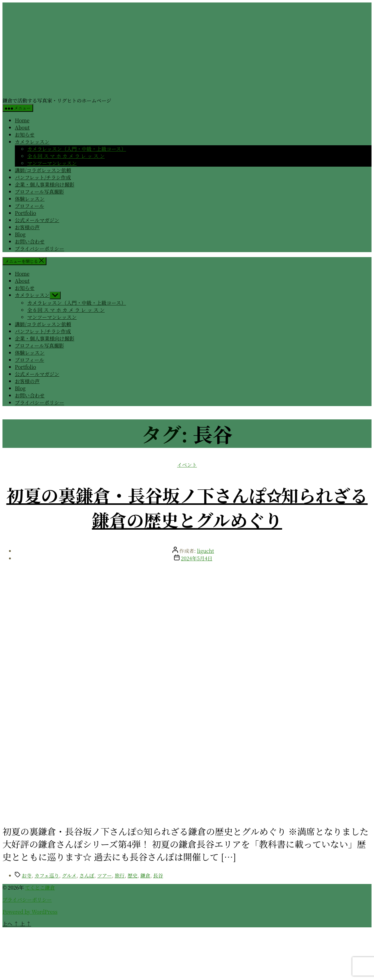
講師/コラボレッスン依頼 (43, 170)
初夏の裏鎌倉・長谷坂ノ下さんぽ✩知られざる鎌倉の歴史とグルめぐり (187, 507)
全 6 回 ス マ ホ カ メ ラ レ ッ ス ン (66, 156)
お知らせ (25, 135)
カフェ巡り (47, 875)
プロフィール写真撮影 (39, 192)
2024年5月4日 (196, 558)
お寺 (27, 875)
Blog (20, 234)
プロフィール (29, 206)
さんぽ (87, 875)
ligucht (205, 551)
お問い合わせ (30, 241)
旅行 (120, 875)
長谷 (158, 875)
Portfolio (26, 213)
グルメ (69, 875)
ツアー (105, 875)
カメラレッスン (32, 142)
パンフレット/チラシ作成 (43, 177)
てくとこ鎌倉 (40, 888)
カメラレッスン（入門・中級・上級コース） (77, 149)
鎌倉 (145, 875)
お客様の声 (27, 227)
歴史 (133, 875)
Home (22, 120)
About (22, 127)
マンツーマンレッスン (52, 163)
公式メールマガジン (37, 220)
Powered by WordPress (30, 912)
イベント (187, 465)
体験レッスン (30, 199)
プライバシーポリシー (39, 249)
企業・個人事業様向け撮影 (45, 184)
